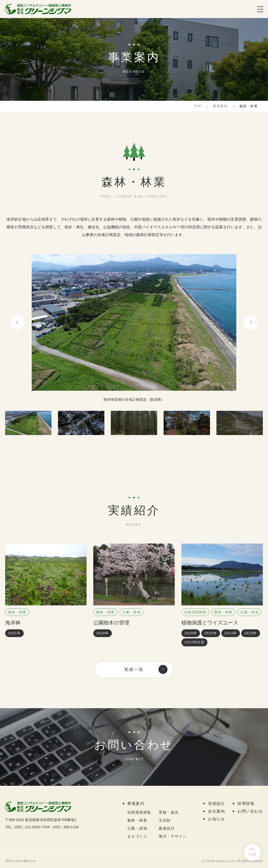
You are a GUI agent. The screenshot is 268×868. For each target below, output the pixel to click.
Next (251, 322)
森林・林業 (17, 612)
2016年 (191, 633)
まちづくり (137, 836)
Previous (17, 322)
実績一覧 (134, 669)
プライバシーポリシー (21, 861)
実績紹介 (216, 803)
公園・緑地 (132, 612)
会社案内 (216, 811)
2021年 (14, 633)
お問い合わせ (250, 811)
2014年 (231, 633)
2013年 (250, 633)
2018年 (103, 633)
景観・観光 (169, 812)
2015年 (211, 633)
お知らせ (216, 819)
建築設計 (167, 828)
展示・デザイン (173, 836)
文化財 (165, 820)
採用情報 (246, 803)
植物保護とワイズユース (210, 623)
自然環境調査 (195, 612)
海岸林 (13, 623)
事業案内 (136, 803)
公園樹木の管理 (111, 623)
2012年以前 (194, 642)
